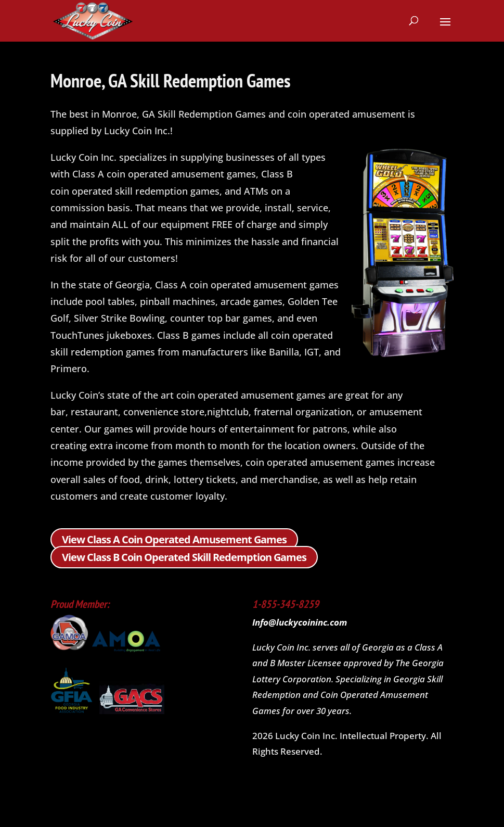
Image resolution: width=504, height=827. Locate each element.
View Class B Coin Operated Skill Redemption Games (184, 557)
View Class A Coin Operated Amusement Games (174, 539)
